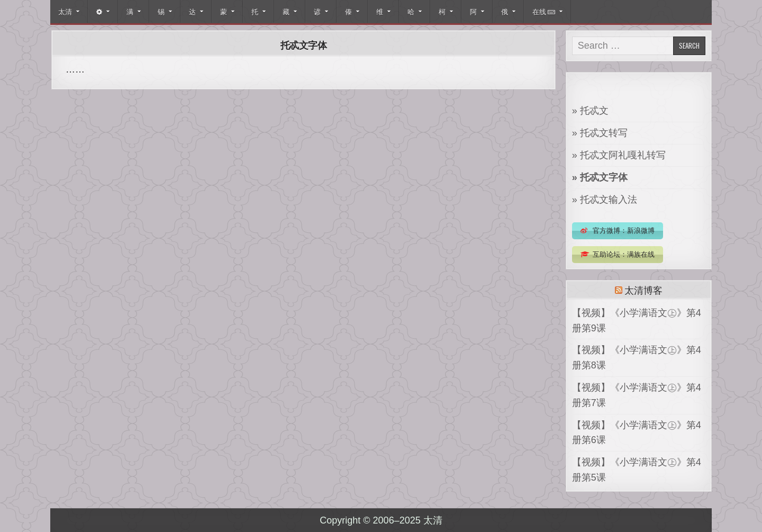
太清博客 (643, 290)
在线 (544, 11)
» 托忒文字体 (600, 177)
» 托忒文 (590, 111)
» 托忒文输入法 (605, 200)
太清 (65, 11)
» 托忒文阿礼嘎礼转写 (619, 155)
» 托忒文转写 (600, 133)
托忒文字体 (304, 45)
